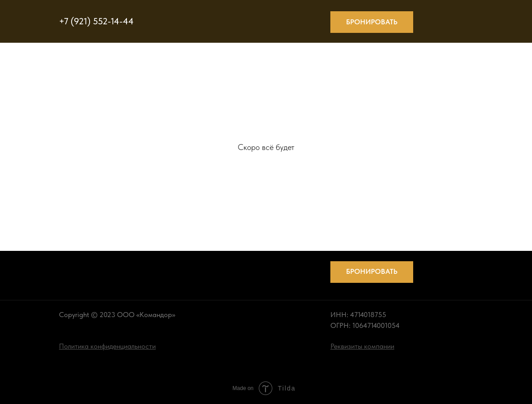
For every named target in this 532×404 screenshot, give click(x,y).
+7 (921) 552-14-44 (96, 21)
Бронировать (372, 22)
